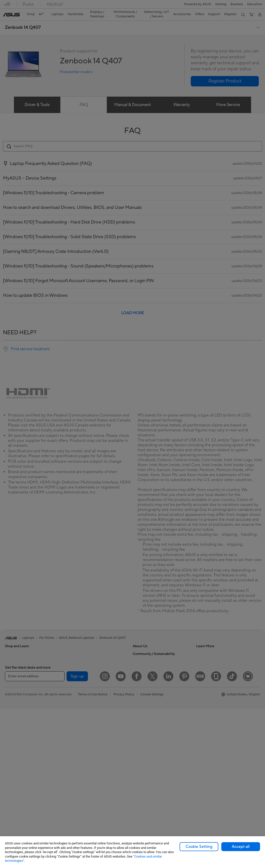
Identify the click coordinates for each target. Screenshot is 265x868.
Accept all (241, 847)
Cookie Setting (199, 847)
